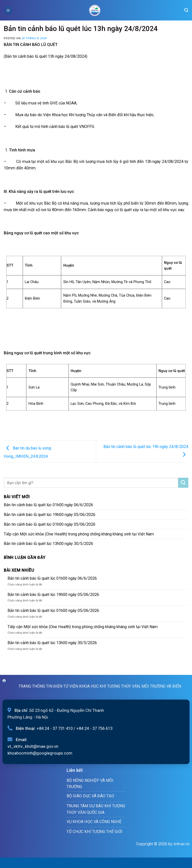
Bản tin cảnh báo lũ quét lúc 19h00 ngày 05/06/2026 (50, 515)
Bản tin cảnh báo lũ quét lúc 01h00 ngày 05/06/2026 (50, 524)
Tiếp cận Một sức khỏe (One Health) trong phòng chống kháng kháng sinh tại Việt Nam (79, 534)
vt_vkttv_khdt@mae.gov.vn (33, 746)
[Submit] (183, 483)
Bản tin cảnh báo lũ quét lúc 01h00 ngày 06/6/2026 (48, 505)
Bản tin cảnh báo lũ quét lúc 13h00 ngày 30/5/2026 (48, 544)
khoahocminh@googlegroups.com (40, 753)
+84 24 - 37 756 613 (94, 728)
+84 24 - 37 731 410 (55, 728)
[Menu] (8, 10)
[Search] (186, 10)
